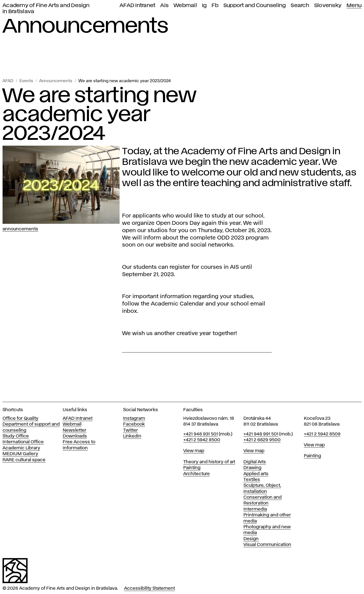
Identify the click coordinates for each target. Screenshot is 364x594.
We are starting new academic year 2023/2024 (125, 81)
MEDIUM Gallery (20, 454)
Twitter (131, 430)
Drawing (252, 468)
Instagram (134, 419)
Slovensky (328, 5)
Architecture (197, 474)
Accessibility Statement (150, 588)
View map (194, 451)
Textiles (252, 480)
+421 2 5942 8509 (322, 434)
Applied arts (256, 474)
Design (251, 539)
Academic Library (21, 448)
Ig (204, 5)
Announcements (56, 81)
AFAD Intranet (137, 5)
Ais (164, 5)
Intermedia (255, 509)
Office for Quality (20, 419)
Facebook (134, 424)
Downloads (75, 436)
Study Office (16, 436)
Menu (354, 5)
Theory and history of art (209, 462)
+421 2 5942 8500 (202, 440)
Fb (215, 5)
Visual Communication (267, 545)
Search (300, 5)
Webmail (185, 5)
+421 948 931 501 (201, 434)
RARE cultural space (24, 460)
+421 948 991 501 (261, 434)
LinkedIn (132, 436)
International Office (23, 442)
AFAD (8, 81)
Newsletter (75, 430)
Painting (192, 468)
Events (26, 81)
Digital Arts (255, 462)
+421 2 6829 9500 (262, 440)
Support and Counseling (255, 5)
